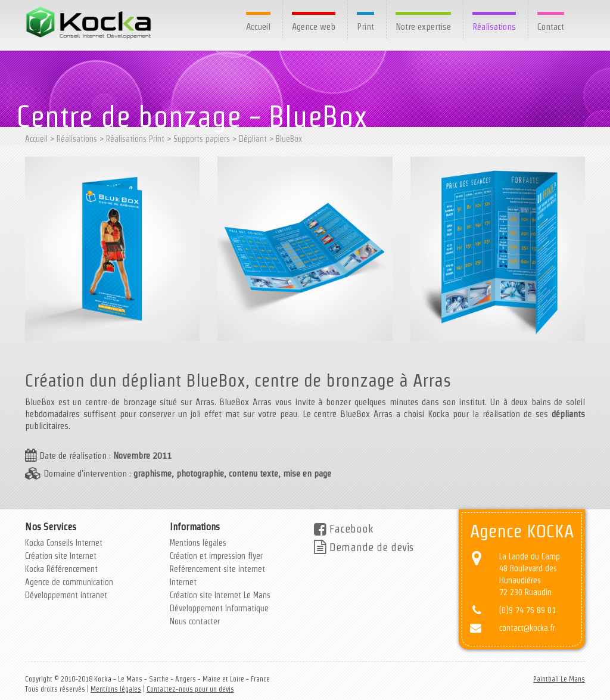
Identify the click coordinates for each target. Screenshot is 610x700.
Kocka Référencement (61, 569)
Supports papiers (202, 139)
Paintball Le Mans (559, 679)
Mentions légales (198, 543)
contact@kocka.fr (527, 628)
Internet (183, 582)
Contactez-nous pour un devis (190, 689)
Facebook (343, 529)
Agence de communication (69, 582)
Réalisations (494, 27)
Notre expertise (423, 27)
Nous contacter (195, 621)
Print (365, 27)
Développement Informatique (219, 608)
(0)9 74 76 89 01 (527, 610)
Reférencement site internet (217, 569)
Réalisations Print (135, 139)
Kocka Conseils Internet (64, 543)
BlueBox (289, 139)
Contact (551, 27)
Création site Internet (61, 556)
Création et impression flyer (216, 556)
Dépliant (253, 139)
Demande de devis (364, 547)
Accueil (258, 27)
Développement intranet (66, 595)
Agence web (314, 27)
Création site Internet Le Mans (220, 595)
